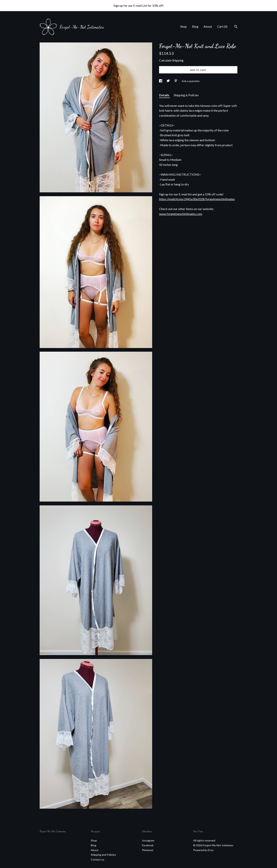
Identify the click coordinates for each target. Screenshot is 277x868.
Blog (195, 26)
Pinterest (148, 850)
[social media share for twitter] (169, 81)
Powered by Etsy (203, 850)
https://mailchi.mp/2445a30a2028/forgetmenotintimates (197, 199)
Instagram (148, 840)
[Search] (236, 27)
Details (164, 95)
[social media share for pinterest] (176, 81)
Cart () (222, 26)
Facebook (148, 845)
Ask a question (191, 81)
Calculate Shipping (171, 60)
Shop (184, 26)
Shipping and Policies (103, 855)
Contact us (98, 859)
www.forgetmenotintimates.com (181, 214)
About (208, 26)
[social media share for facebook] (161, 81)
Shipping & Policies (186, 95)
